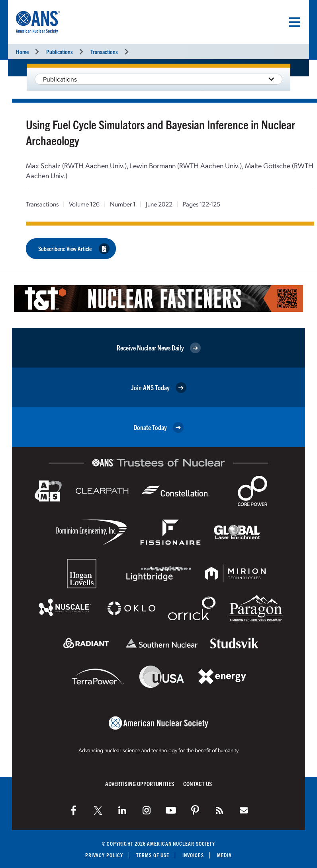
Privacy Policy (104, 855)
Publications (60, 52)
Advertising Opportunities (140, 783)
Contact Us (198, 783)
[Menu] (295, 22)
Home (22, 52)
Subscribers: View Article (74, 248)
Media (224, 855)
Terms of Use (153, 855)
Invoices (193, 855)
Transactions (104, 52)
